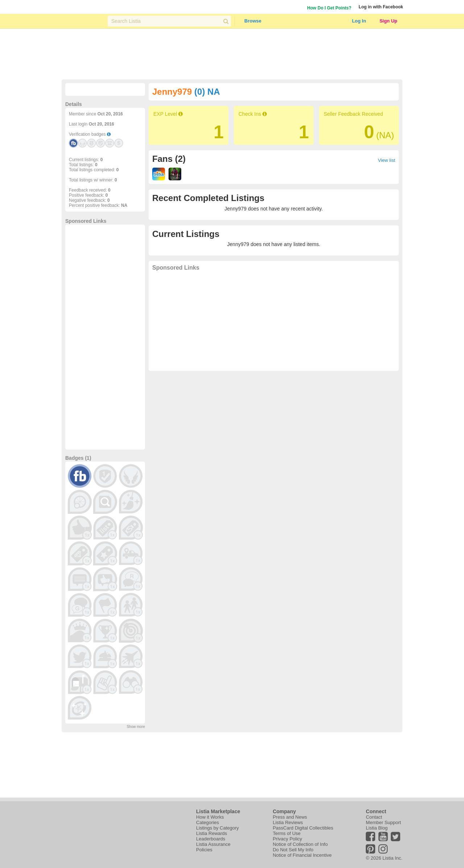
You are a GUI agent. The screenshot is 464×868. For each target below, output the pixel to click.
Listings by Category (217, 828)
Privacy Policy (287, 839)
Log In (359, 21)
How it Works (210, 817)
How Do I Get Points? (329, 8)
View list (387, 160)
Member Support (383, 822)
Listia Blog (377, 828)
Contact (374, 817)
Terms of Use (287, 833)
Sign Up (388, 21)
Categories (208, 822)
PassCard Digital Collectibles (303, 828)
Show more (136, 727)
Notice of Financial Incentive (302, 855)
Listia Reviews (288, 822)
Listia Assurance (213, 844)
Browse (253, 21)
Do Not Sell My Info (293, 850)
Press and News (290, 817)
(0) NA (207, 92)
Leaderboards (211, 839)
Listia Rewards (212, 833)
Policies (204, 850)
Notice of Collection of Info (300, 844)
